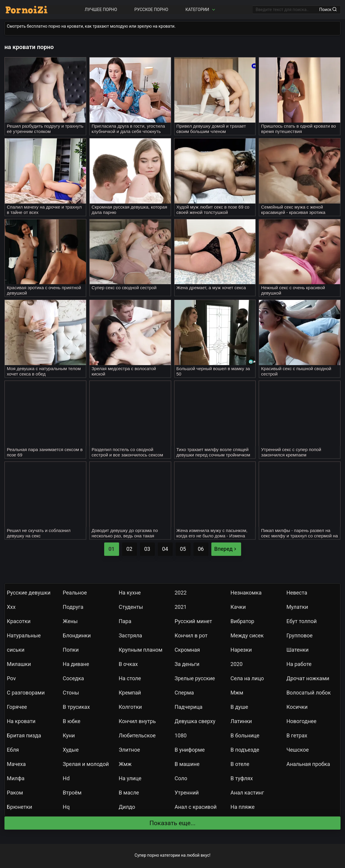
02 (129, 549)
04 (165, 549)
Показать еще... (172, 823)
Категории (201, 10)
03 (147, 549)
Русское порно (151, 10)
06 (201, 549)
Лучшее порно (101, 10)
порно (153, 855)
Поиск (328, 10)
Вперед (226, 549)
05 (183, 549)
